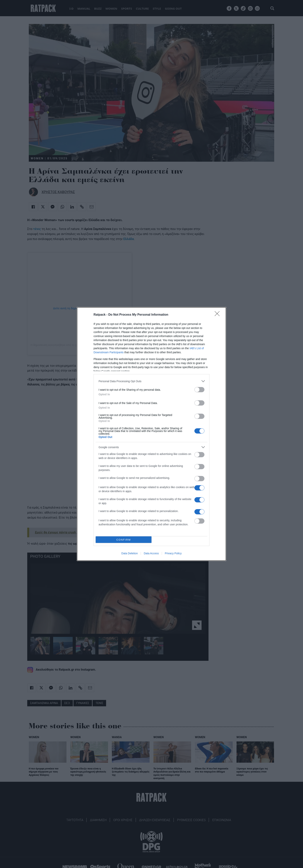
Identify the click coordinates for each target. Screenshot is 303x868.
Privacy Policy (173, 553)
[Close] (218, 315)
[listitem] (151, 381)
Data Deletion (130, 553)
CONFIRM (124, 540)
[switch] (199, 390)
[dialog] (151, 434)
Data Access (151, 553)
